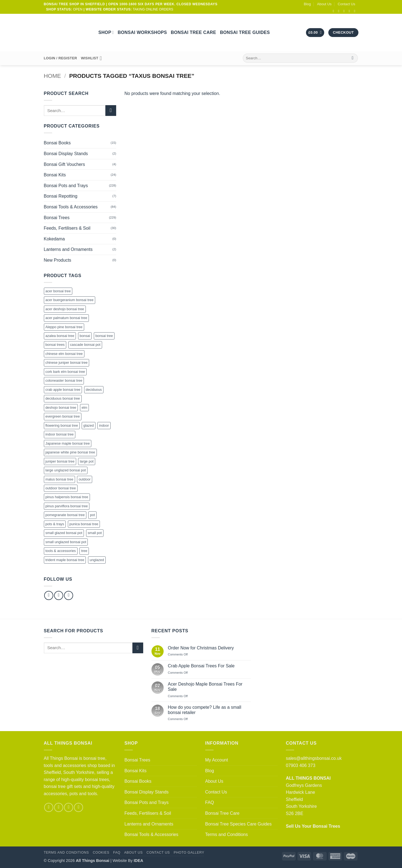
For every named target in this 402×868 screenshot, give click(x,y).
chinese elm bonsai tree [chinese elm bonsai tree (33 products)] (64, 354)
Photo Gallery (189, 853)
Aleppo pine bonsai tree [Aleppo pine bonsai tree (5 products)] (64, 327)
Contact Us (346, 4)
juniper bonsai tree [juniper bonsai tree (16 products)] (60, 461)
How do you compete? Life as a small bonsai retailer (204, 710)
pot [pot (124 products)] (92, 515)
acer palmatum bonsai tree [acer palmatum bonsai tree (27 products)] (66, 318)
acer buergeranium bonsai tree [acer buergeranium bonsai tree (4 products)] (70, 300)
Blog (307, 4)
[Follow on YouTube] (356, 11)
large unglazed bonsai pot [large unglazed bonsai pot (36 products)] (66, 470)
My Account (217, 760)
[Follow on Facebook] (334, 11)
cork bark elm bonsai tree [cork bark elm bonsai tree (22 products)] (65, 372)
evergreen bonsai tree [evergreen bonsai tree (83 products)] (63, 416)
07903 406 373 (301, 765)
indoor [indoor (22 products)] (104, 425)
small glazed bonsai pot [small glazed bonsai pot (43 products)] (64, 533)
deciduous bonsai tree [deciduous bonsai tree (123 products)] (63, 398)
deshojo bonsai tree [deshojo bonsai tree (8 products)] (61, 408)
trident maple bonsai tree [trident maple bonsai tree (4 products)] (65, 560)
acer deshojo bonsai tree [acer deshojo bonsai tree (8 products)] (65, 309)
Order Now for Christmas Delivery (201, 648)
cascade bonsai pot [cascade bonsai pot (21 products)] (85, 345)
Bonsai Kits (55, 175)
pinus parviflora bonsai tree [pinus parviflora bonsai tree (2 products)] (67, 506)
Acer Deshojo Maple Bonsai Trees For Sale (205, 687)
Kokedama (54, 239)
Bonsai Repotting (61, 196)
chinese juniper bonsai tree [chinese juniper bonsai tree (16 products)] (67, 363)
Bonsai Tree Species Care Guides (239, 824)
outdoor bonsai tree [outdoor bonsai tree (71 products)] (61, 488)
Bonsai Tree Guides (245, 32)
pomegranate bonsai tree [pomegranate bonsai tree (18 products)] (65, 515)
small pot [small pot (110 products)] (95, 533)
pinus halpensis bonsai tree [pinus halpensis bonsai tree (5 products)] (67, 497)
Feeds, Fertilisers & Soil (67, 228)
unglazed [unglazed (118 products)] (97, 560)
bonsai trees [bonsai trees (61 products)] (55, 345)
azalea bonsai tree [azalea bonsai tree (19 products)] (60, 336)
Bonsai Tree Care (193, 32)
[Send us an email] (345, 11)
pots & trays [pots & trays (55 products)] (55, 524)
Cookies (101, 853)
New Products (58, 260)
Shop (106, 32)
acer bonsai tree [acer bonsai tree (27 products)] (58, 291)
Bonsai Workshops (142, 32)
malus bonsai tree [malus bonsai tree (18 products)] (59, 479)
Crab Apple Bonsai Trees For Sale (201, 666)
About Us (324, 4)
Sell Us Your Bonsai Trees (313, 826)
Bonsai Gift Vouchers (64, 164)
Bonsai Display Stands (66, 154)
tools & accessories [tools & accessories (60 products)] (61, 551)
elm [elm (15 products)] (85, 408)
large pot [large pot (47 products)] (87, 461)
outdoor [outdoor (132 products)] (85, 479)
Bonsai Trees (57, 218)
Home (52, 76)
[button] (315, 33)
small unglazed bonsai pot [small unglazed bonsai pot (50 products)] (66, 542)
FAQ (210, 802)
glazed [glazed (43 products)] (89, 425)
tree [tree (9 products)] (84, 551)
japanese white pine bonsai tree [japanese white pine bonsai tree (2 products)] (70, 452)
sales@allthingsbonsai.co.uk (314, 758)
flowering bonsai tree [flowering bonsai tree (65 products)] (62, 425)
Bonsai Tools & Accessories (71, 207)
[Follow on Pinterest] (69, 595)
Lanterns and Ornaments (68, 249)
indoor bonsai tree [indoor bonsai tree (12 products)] (60, 434)
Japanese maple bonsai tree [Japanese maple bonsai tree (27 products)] (68, 443)
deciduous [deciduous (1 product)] (94, 390)
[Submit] (353, 58)
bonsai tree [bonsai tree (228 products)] (104, 336)
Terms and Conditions (227, 834)
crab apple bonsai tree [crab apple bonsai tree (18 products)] (63, 390)
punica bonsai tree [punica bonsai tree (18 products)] (84, 524)
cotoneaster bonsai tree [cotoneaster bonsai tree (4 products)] (64, 380)
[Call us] (350, 11)
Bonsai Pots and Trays (66, 186)
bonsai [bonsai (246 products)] (85, 336)
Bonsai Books (57, 143)
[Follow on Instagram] (340, 11)
